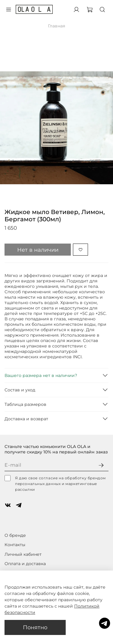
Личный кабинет (23, 554)
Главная (56, 26)
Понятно (35, 627)
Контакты (15, 545)
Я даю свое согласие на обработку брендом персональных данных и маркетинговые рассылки (55, 483)
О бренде (15, 535)
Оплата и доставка (25, 564)
